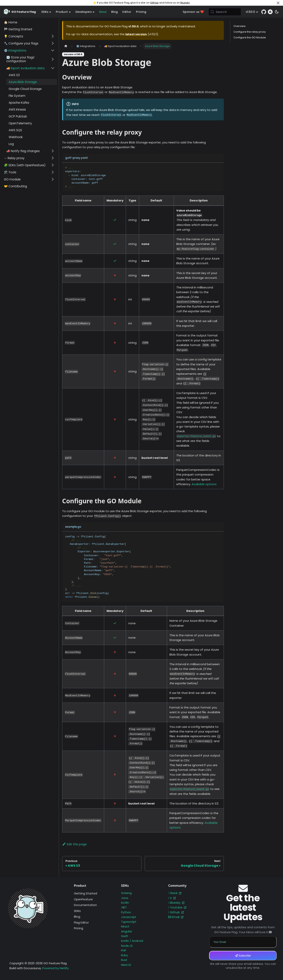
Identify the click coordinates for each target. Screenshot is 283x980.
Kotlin (125, 903)
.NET (124, 907)
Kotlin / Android (132, 941)
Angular (127, 931)
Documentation (85, 905)
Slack (175, 893)
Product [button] (62, 12)
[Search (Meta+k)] (225, 12)
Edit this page (74, 844)
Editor (127, 12)
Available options (204, 484)
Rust (124, 960)
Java (125, 898)
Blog (114, 12)
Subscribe (243, 956)
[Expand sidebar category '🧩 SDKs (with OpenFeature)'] (53, 165)
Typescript (129, 922)
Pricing (141, 12)
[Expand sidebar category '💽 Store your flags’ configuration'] (53, 59)
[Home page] (66, 46)
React (125, 926)
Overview (240, 26)
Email (176, 917)
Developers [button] (84, 12)
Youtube (177, 907)
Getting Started (85, 893)
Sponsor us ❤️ (193, 12)
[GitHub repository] (264, 12)
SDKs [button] (45, 12)
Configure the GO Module (250, 37)
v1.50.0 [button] (250, 12)
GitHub (154, 3)
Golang (126, 893)
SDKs (77, 911)
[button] (29, 36)
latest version (136, 34)
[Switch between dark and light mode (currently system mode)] (277, 12)
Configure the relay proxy (250, 32)
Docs (103, 12)
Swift (125, 936)
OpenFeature (83, 899)
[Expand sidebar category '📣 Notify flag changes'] (53, 151)
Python (126, 912)
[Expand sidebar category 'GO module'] (53, 179)
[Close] (278, 3)
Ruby (125, 955)
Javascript (129, 917)
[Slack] (270, 12)
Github (176, 912)
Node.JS (127, 946)
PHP (124, 950)
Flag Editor (81, 923)
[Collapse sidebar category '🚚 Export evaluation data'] (53, 68)
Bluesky (185, 3)
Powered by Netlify (56, 968)
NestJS (126, 965)
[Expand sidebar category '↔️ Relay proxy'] (53, 158)
